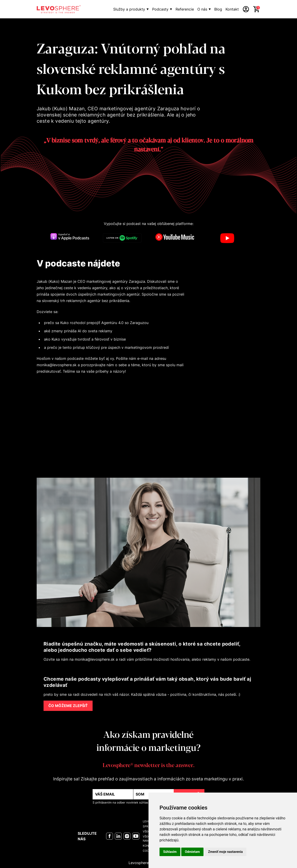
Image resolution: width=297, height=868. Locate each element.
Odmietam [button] (192, 852)
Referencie (185, 9)
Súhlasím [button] (170, 852)
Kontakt (232, 9)
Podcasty (160, 9)
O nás (202, 9)
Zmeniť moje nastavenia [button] (225, 852)
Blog (218, 9)
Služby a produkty (129, 9)
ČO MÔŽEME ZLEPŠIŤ (68, 706)
